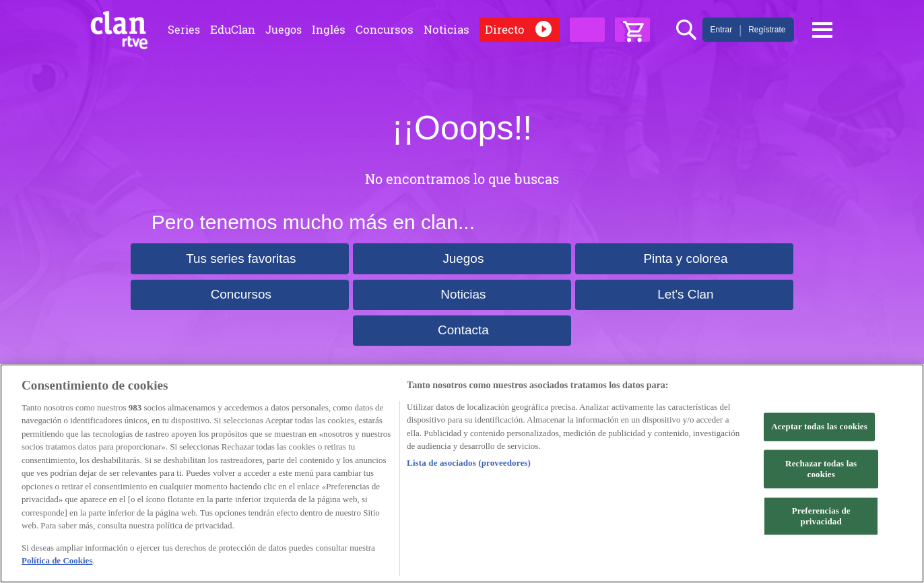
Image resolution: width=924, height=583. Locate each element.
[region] (462, 473)
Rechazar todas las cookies (821, 469)
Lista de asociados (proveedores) (469, 463)
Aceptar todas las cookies (819, 427)
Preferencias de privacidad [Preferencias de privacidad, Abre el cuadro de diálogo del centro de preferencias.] (821, 517)
